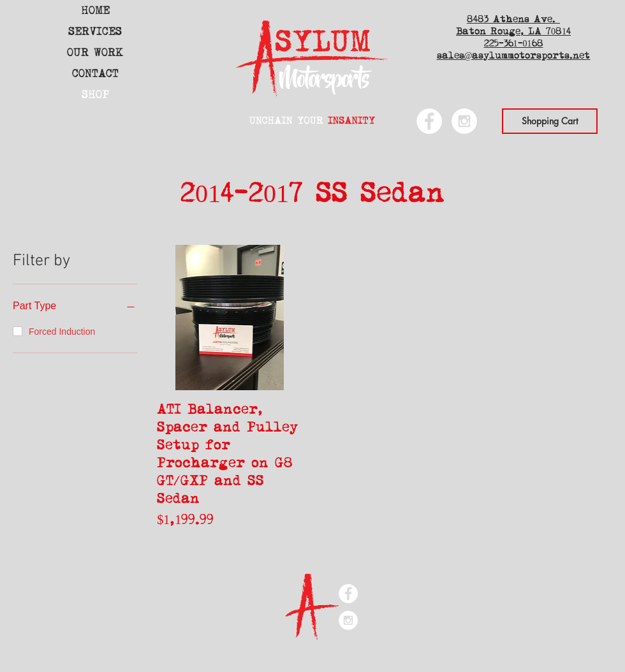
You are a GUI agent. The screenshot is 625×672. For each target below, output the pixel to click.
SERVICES (95, 32)
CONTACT (95, 74)
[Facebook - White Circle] (429, 121)
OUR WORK (95, 53)
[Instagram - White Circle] (464, 121)
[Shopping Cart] (550, 121)
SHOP (95, 95)
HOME (95, 11)
